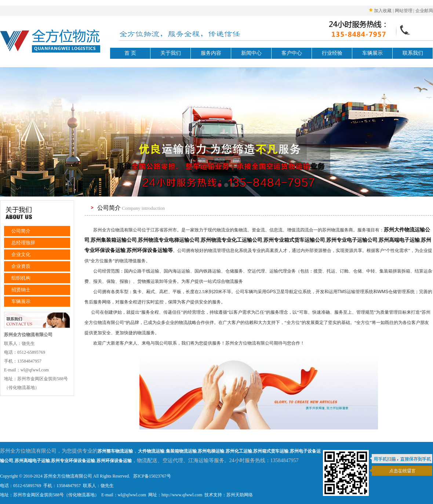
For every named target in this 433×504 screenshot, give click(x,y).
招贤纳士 (21, 290)
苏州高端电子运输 (399, 240)
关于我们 (171, 53)
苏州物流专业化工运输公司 (232, 240)
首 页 (130, 53)
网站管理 (404, 11)
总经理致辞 (23, 243)
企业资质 (21, 266)
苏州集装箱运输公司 (114, 240)
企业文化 (21, 254)
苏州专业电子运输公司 (352, 240)
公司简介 (21, 231)
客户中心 (292, 53)
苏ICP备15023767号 (152, 476)
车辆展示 (372, 53)
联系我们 (413, 53)
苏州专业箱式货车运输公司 (294, 240)
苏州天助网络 (240, 495)
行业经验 (332, 53)
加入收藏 (383, 11)
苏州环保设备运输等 (150, 250)
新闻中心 (251, 53)
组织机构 (21, 278)
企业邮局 (424, 11)
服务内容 (211, 53)
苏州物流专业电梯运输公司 (169, 240)
